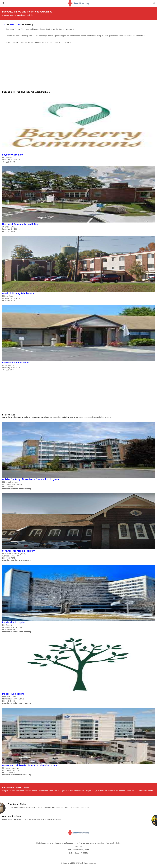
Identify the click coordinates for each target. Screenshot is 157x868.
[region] (78, 68)
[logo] (78, 3)
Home (4, 25)
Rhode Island (16, 25)
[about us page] (154, 3)
